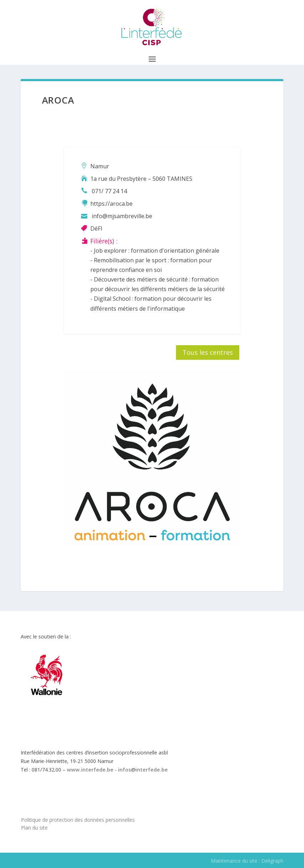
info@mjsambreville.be (122, 216)
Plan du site (34, 828)
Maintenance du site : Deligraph (247, 861)
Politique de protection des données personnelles (78, 820)
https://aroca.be (111, 204)
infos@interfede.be (143, 770)
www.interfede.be (90, 770)
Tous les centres (208, 352)
